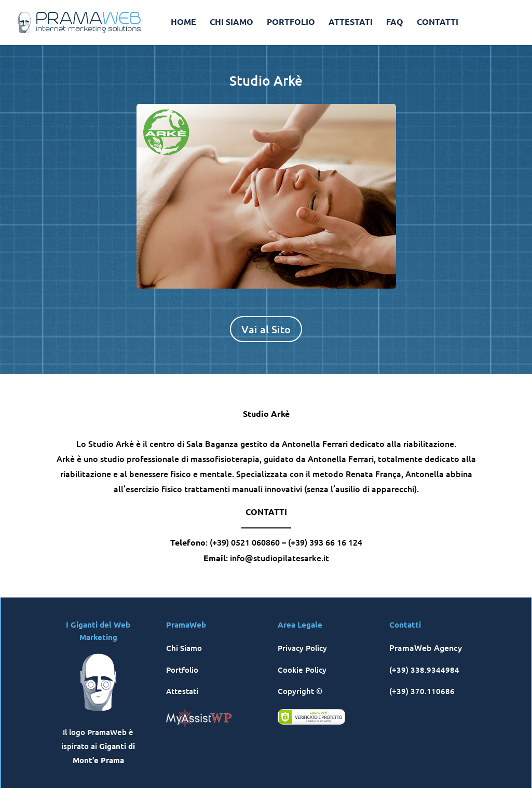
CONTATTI (438, 23)
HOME (183, 23)
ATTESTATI (351, 23)
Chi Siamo (184, 648)
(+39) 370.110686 (422, 691)
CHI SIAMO (231, 23)
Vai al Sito (266, 329)
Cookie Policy (302, 670)
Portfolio (182, 670)
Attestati (182, 691)
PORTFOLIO (291, 23)
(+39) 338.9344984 (424, 670)
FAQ (395, 23)
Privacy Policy (302, 648)
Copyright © (300, 691)
